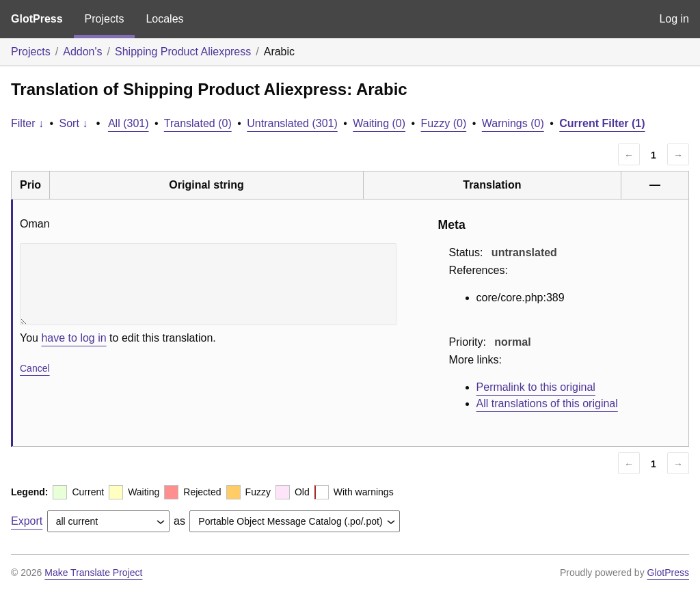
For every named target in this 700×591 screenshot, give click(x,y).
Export (27, 521)
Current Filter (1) (602, 123)
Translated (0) (198, 123)
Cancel (35, 368)
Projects (105, 19)
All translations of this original (547, 403)
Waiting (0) (379, 123)
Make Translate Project (93, 573)
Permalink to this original (536, 387)
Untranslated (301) (292, 123)
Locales (164, 19)
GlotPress (37, 19)
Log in (674, 19)
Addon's (82, 52)
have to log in (73, 338)
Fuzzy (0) (444, 123)
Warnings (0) (513, 123)
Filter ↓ (27, 123)
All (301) (129, 123)
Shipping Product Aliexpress (183, 52)
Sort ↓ (74, 123)
